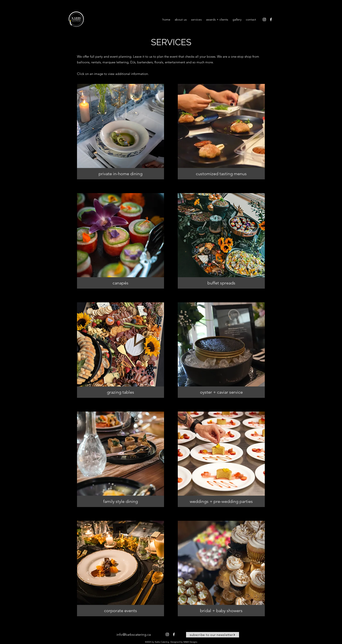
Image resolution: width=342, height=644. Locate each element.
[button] (121, 132)
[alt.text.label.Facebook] (271, 19)
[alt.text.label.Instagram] (264, 19)
